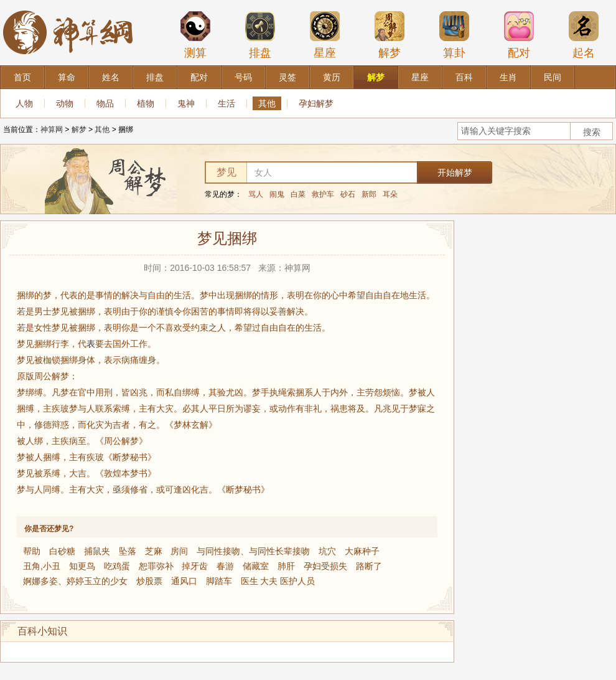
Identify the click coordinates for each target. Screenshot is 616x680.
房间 (179, 551)
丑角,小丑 (42, 566)
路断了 (369, 566)
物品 (105, 103)
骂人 (256, 194)
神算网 (52, 130)
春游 (225, 566)
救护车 (323, 194)
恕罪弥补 (156, 566)
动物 (65, 103)
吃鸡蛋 (117, 566)
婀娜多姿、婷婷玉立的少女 (75, 581)
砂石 (348, 194)
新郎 (369, 194)
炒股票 (149, 581)
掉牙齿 (195, 566)
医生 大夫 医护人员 (278, 581)
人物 (24, 103)
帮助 (32, 551)
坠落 (128, 551)
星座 (325, 35)
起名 (584, 35)
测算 (195, 35)
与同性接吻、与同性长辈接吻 (253, 551)
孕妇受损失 (325, 566)
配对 (519, 35)
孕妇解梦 (316, 103)
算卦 (454, 35)
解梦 (390, 35)
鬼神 (186, 103)
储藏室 (256, 566)
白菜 (298, 194)
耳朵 (390, 194)
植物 (146, 103)
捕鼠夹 (97, 551)
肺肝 (286, 566)
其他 (267, 103)
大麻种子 (362, 551)
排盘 (260, 35)
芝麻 (154, 551)
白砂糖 (62, 551)
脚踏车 (219, 581)
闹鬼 (277, 194)
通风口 (184, 581)
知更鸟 (82, 566)
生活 (226, 103)
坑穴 (327, 551)
